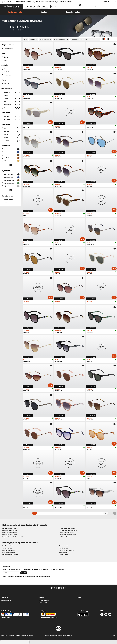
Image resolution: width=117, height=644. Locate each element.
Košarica (97, 8)
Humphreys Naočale (9, 550)
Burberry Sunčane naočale (68, 535)
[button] (12, 6)
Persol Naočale (63, 548)
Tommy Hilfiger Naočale (66, 550)
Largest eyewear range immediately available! (18, 2)
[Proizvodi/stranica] (61, 39)
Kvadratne (11, 92)
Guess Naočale (63, 546)
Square (11, 137)
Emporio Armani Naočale (10, 555)
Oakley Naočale (7, 548)
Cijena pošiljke (44, 603)
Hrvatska (107, 1)
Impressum (31, 635)
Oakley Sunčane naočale (10, 530)
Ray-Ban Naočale (8, 546)
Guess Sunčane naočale (67, 532)
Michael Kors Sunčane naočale (69, 530)
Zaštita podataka (21, 635)
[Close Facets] (11, 39)
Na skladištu (6, 72)
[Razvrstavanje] (85, 39)
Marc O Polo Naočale (9, 552)
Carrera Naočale (64, 555)
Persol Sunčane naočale (10, 532)
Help (79, 598)
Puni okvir (11, 116)
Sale (4, 69)
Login (80, 8)
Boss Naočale (63, 552)
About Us (4, 598)
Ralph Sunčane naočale (67, 537)
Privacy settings (6, 601)
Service (42, 598)
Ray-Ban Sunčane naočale (10, 528)
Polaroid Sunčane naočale (68, 528)
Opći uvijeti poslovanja (8, 635)
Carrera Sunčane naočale (10, 535)
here (49, 576)
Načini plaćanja (44, 601)
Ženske (5, 57)
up (114, 635)
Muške (5, 60)
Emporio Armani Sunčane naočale (13, 537)
